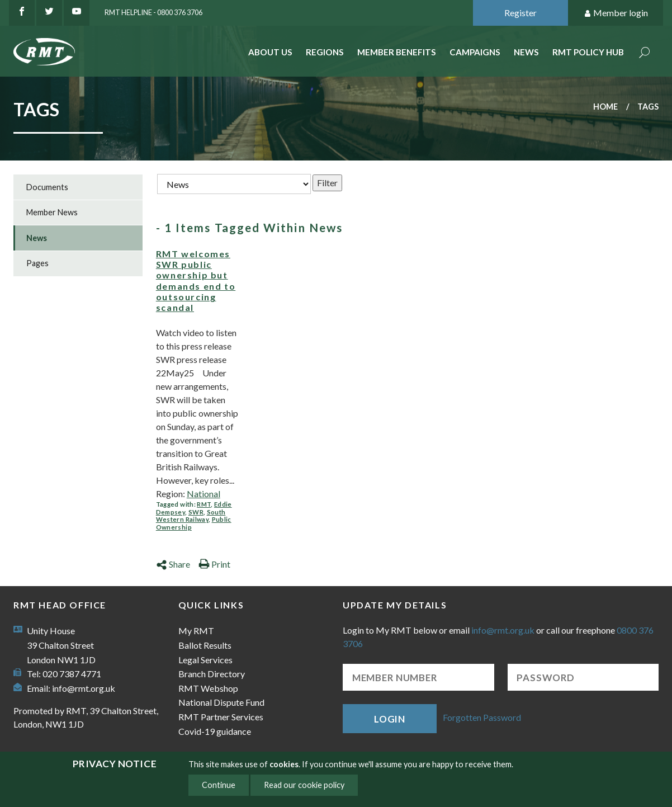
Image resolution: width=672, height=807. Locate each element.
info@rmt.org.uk (84, 688)
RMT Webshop (208, 688)
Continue (219, 785)
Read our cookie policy (304, 785)
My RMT (196, 631)
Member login (616, 13)
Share (173, 564)
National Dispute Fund (221, 702)
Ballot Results (205, 645)
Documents (47, 187)
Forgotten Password (482, 717)
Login (390, 719)
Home (605, 107)
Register (520, 13)
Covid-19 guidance (215, 731)
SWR (196, 512)
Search (645, 53)
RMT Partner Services (221, 717)
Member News (52, 212)
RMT (204, 504)
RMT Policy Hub (588, 52)
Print (214, 564)
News (526, 52)
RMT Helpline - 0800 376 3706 (153, 12)
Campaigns (475, 52)
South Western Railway (191, 516)
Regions (325, 52)
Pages (37, 263)
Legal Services (205, 660)
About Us (270, 52)
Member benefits (397, 52)
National (204, 494)
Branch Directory (212, 674)
